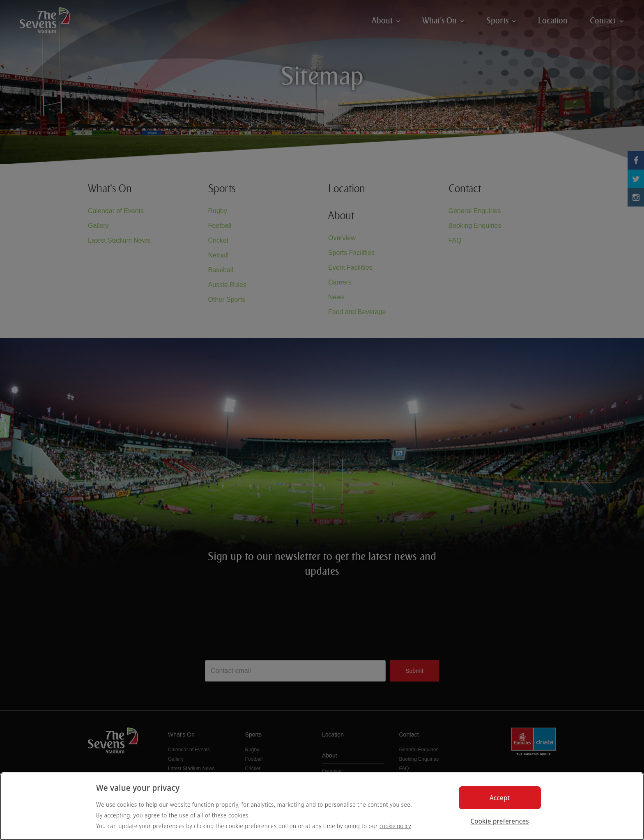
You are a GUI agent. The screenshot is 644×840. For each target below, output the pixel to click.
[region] (322, 806)
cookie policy (395, 826)
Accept (500, 798)
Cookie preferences (500, 821)
